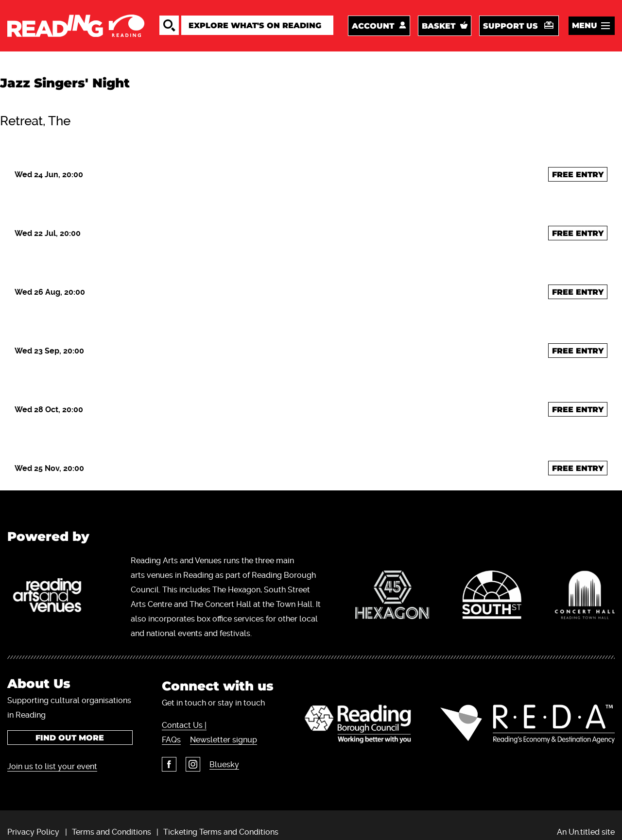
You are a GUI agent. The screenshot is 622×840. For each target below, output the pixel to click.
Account (373, 26)
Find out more (70, 738)
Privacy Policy (33, 832)
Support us (510, 26)
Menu (585, 25)
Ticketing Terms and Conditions (221, 832)
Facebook (169, 764)
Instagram (193, 764)
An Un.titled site (586, 832)
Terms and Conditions (112, 832)
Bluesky (224, 764)
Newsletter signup (224, 740)
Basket (439, 26)
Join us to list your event (52, 766)
